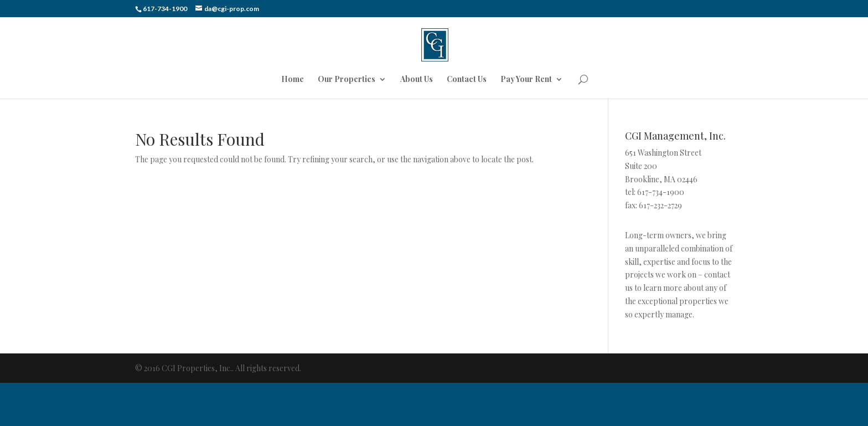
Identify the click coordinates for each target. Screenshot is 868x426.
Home (293, 80)
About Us (417, 80)
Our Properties (347, 80)
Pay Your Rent (526, 80)
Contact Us (467, 80)
